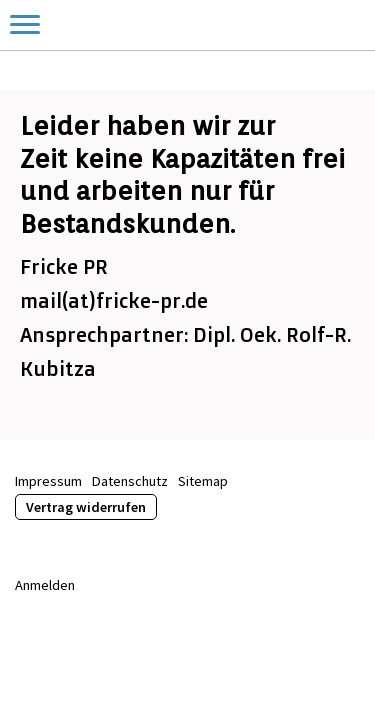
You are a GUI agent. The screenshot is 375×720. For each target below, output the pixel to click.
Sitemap (203, 481)
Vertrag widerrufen (86, 507)
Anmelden (45, 585)
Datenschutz (130, 481)
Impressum (48, 481)
